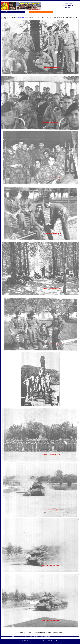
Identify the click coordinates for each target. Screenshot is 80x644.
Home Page (13, 637)
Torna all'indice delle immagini (13, 12)
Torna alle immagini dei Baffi (41, 12)
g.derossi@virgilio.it (22, 17)
